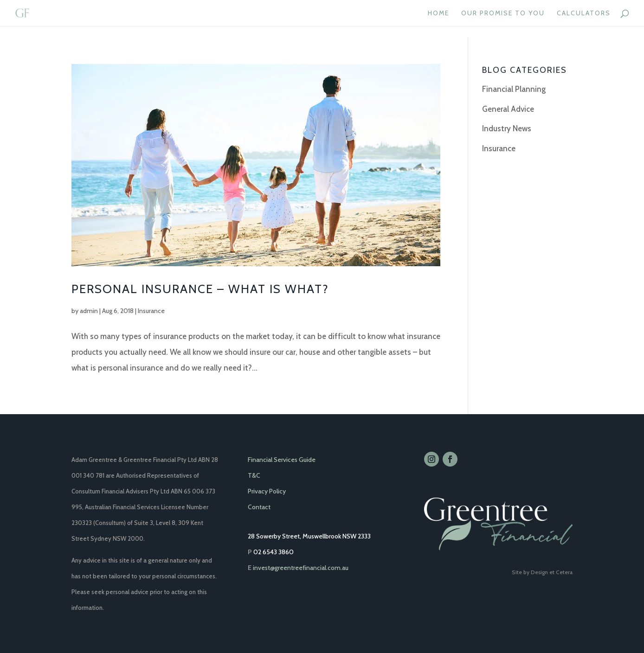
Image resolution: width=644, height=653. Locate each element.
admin (89, 311)
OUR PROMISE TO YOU (503, 13)
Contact (259, 507)
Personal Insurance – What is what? (200, 289)
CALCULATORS (584, 13)
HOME (438, 13)
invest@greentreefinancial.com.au (301, 568)
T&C (254, 475)
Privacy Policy (267, 491)
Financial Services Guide (282, 460)
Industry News (507, 128)
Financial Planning (514, 89)
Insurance (151, 311)
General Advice (508, 109)
